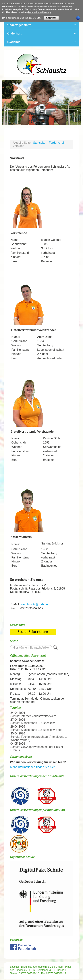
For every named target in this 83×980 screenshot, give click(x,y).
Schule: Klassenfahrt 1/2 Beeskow (33, 723)
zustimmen (51, 18)
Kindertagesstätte (19, 25)
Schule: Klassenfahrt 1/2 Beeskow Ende (36, 730)
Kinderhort (14, 34)
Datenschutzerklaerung (39, 12)
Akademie (13, 42)
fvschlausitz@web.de (34, 604)
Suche (10, 645)
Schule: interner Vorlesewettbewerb (33, 716)
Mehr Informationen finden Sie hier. (33, 767)
